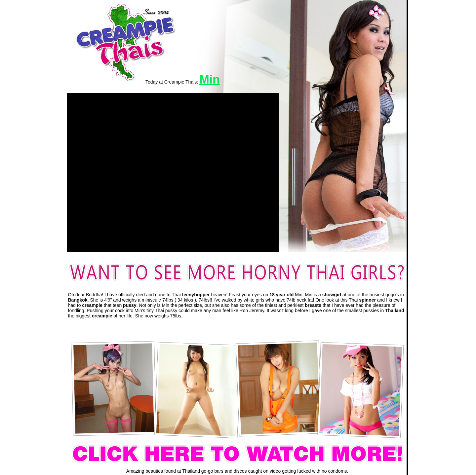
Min (210, 79)
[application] (173, 172)
